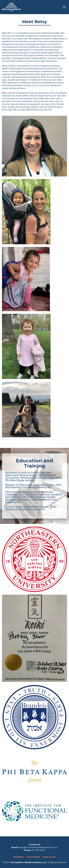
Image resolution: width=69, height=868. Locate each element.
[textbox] (34, 484)
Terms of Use (49, 857)
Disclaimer (19, 857)
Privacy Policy (33, 857)
